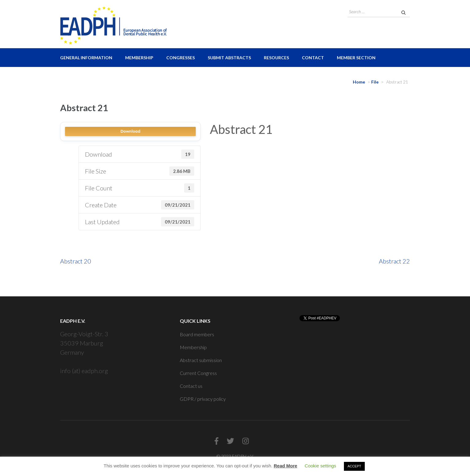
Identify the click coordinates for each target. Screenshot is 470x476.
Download (130, 131)
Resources (276, 58)
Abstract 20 (76, 261)
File (375, 82)
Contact (313, 58)
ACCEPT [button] (354, 466)
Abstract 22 (394, 261)
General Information (86, 58)
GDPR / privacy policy (203, 399)
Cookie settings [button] (320, 466)
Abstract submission (201, 360)
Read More (285, 466)
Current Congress (198, 373)
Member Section (356, 58)
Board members (197, 334)
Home (359, 82)
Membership (139, 58)
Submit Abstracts (229, 58)
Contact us (191, 386)
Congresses (181, 58)
